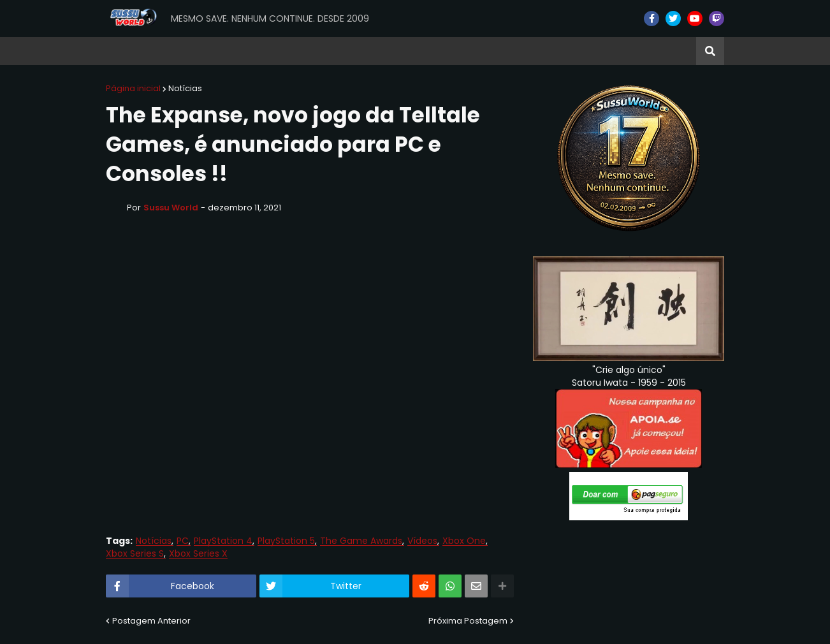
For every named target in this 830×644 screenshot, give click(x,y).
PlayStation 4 (223, 541)
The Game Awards (361, 541)
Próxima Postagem (468, 621)
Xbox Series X (198, 554)
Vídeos (422, 541)
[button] (710, 51)
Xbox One (464, 541)
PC (183, 541)
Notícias (185, 88)
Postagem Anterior (151, 621)
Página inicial (133, 88)
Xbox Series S (135, 554)
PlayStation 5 (286, 541)
